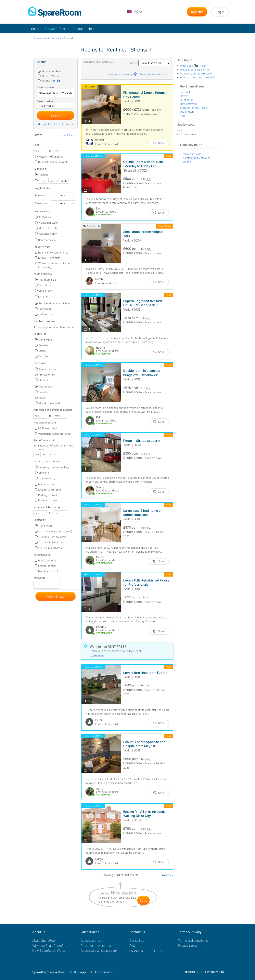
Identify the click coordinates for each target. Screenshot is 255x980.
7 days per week (48, 223)
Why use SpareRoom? (48, 946)
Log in (220, 12)
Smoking (44, 473)
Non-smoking (47, 478)
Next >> (168, 875)
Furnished (45, 309)
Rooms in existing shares (53, 253)
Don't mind (45, 526)
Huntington (187, 100)
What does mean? (194, 66)
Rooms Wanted (51, 76)
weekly (43, 157)
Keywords (39, 579)
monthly (59, 157)
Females (44, 345)
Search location (46, 87)
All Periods (45, 217)
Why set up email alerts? (195, 70)
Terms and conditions (193, 941)
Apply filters (55, 596)
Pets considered (48, 484)
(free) (49, 972)
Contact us (137, 941)
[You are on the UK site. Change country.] (135, 12)
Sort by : (150, 63)
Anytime (43, 175)
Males (42, 351)
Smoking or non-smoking (54, 467)
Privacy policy (188, 946)
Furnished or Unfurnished (54, 303)
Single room (46, 291)
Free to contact (47, 566)
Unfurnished (46, 314)
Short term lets (47, 240)
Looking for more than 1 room (56, 327)
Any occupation (48, 369)
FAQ (132, 946)
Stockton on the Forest (194, 108)
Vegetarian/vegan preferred (54, 434)
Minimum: (41, 195)
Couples (44, 356)
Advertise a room (92, 941)
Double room (46, 285)
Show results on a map (123, 74)
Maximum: (41, 203)
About (45, 941)
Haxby (184, 96)
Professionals (47, 375)
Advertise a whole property (99, 951)
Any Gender (46, 387)
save (143, 900)
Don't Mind (45, 340)
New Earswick (188, 104)
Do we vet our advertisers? (196, 73)
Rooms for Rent (51, 71)
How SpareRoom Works (49, 951)
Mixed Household (49, 403)
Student (43, 380)
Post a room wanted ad (97, 946)
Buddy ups (51, 81)
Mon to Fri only (48, 228)
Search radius (45, 101)
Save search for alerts (154, 74)
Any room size (47, 280)
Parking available (48, 495)
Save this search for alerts (55, 124)
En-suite (43, 297)
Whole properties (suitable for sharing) (54, 265)
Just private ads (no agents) (55, 531)
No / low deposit (48, 571)
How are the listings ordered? (198, 77)
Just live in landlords (51, 542)
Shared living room (50, 490)
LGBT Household (48, 428)
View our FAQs (192, 154)
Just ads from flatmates (53, 537)
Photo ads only (47, 560)
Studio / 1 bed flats (49, 258)
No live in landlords (50, 548)
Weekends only (48, 234)
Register (197, 12)
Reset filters (67, 135)
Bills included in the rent (53, 162)
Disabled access (48, 500)
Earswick (185, 92)
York (183, 116)
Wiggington (187, 112)
